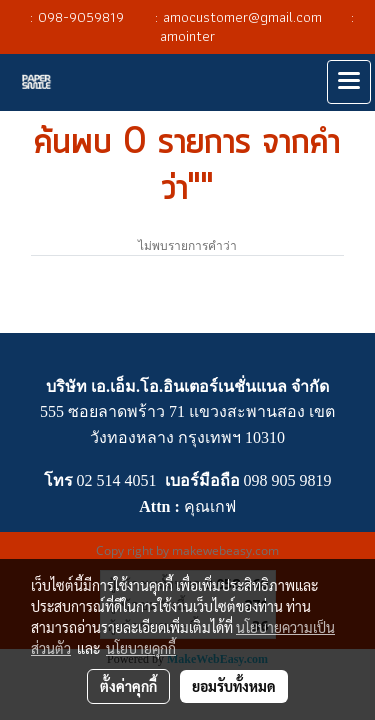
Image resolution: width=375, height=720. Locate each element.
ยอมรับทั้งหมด (234, 686)
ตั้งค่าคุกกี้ (128, 686)
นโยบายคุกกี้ (141, 648)
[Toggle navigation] (349, 82)
